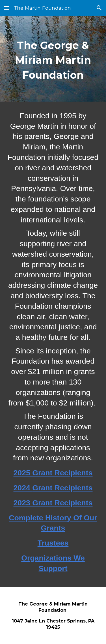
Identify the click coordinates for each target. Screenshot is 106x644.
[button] (7, 8)
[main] (53, 59)
